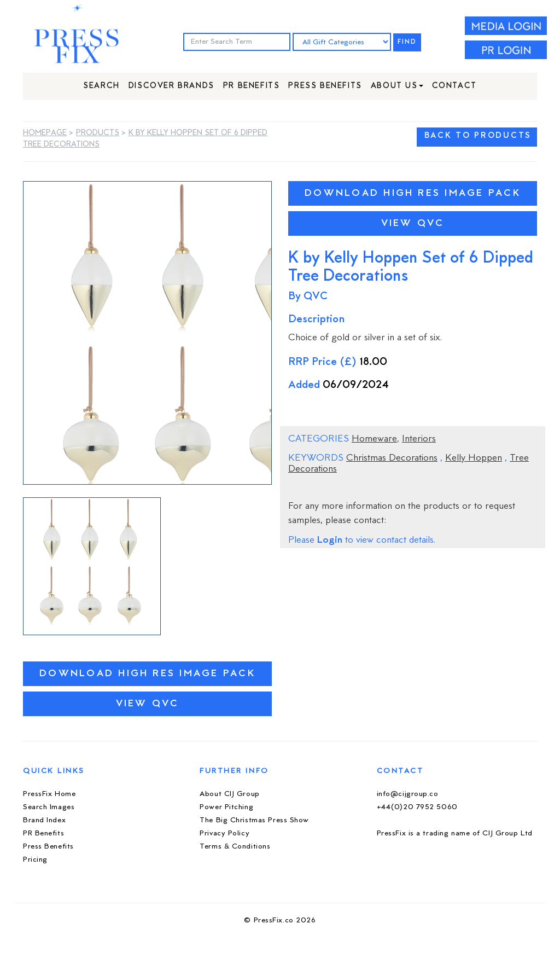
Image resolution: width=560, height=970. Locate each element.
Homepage (45, 133)
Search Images (49, 807)
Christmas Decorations (392, 458)
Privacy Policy (224, 833)
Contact (454, 86)
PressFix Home (49, 794)
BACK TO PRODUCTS (478, 136)
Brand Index (44, 820)
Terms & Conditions (235, 847)
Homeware (374, 439)
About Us (397, 86)
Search (101, 86)
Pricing (35, 860)
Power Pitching (226, 807)
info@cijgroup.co (408, 794)
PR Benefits (252, 86)
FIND (407, 42)
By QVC (308, 297)
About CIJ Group (229, 794)
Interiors (419, 439)
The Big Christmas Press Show (254, 820)
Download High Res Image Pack (147, 674)
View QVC (148, 704)
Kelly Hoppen (474, 458)
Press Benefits (325, 86)
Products (98, 133)
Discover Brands (171, 86)
